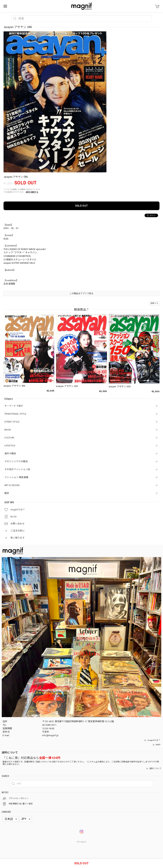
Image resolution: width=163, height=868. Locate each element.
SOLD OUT (81, 206)
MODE (8, 430)
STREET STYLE (12, 422)
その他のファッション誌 (17, 469)
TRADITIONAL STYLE (15, 414)
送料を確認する (32, 192)
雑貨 (7, 493)
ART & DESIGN (12, 485)
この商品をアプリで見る (81, 294)
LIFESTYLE (10, 446)
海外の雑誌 (10, 453)
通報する (154, 303)
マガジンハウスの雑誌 (16, 461)
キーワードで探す (14, 406)
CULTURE (9, 438)
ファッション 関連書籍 (16, 477)
